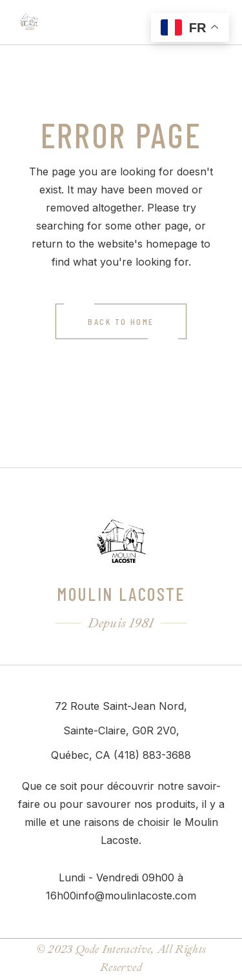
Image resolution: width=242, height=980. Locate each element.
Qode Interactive (113, 949)
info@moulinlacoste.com (136, 896)
